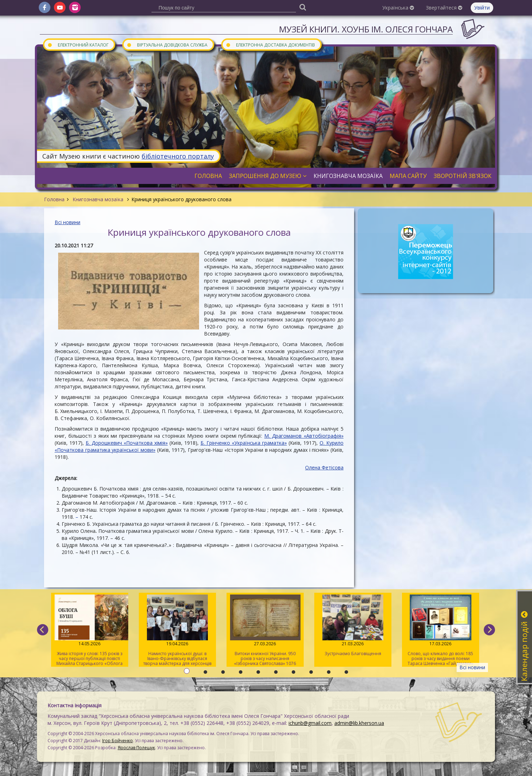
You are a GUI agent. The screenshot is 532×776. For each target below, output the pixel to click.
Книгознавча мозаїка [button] (348, 176)
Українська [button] (398, 8)
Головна (54, 199)
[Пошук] (303, 7)
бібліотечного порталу (178, 156)
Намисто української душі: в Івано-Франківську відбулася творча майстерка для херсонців (177, 630)
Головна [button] (208, 176)
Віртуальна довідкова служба (167, 45)
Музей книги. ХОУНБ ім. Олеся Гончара (366, 29)
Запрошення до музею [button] (268, 176)
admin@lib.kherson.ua (359, 723)
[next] (489, 630)
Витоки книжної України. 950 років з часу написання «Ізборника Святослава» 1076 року (265, 631)
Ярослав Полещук (136, 748)
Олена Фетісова (324, 467)
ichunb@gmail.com (310, 723)
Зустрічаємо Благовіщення (353, 626)
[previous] (43, 630)
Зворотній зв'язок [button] (463, 176)
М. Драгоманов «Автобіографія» (304, 436)
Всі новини (67, 222)
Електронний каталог (78, 45)
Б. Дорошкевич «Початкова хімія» (127, 443)
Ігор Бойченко (117, 741)
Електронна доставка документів (270, 45)
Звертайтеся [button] (444, 8)
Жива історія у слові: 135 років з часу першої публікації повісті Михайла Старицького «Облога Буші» (90, 631)
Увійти (482, 8)
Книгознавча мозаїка (98, 199)
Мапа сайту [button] (408, 176)
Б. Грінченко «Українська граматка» (244, 443)
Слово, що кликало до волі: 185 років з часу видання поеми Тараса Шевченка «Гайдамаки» (441, 630)
